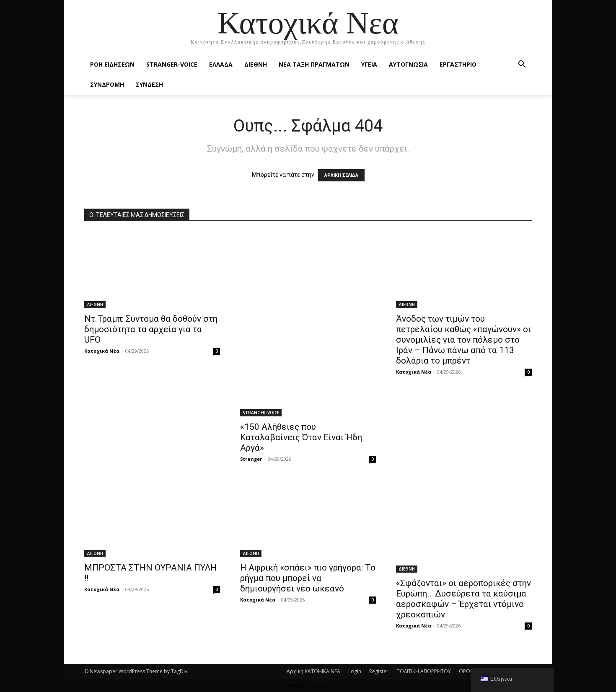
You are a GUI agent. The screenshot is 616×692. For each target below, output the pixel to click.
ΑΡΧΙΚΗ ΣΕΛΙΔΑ (341, 175)
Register (379, 671)
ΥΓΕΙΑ (369, 64)
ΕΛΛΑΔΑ (221, 64)
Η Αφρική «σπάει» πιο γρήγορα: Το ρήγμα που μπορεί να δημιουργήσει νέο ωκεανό (308, 578)
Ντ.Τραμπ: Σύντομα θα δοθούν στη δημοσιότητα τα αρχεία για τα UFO (151, 329)
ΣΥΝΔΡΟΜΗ (107, 84)
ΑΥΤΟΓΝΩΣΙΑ (408, 64)
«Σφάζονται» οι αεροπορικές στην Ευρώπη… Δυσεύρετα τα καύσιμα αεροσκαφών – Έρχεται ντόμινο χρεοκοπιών (463, 599)
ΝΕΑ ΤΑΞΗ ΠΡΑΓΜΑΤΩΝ (314, 64)
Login (355, 671)
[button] (522, 65)
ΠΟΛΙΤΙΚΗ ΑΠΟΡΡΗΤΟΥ (424, 671)
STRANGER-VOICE (172, 64)
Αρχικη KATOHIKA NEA (313, 671)
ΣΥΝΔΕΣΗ (149, 84)
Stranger (251, 459)
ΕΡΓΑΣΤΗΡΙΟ (458, 64)
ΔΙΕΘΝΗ (256, 64)
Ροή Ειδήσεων (112, 64)
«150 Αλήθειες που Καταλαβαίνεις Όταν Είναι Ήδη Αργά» (301, 437)
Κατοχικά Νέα (102, 351)
